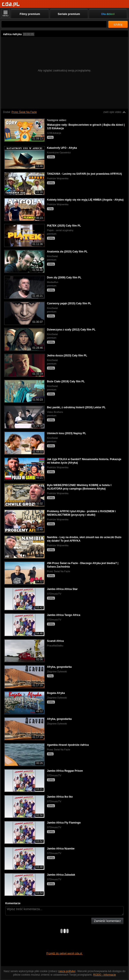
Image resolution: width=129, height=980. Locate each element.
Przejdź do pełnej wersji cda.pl (64, 953)
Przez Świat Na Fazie (24, 112)
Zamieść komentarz (107, 921)
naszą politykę (67, 971)
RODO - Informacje (105, 975)
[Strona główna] (11, 4)
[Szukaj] (54, 24)
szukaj (118, 24)
